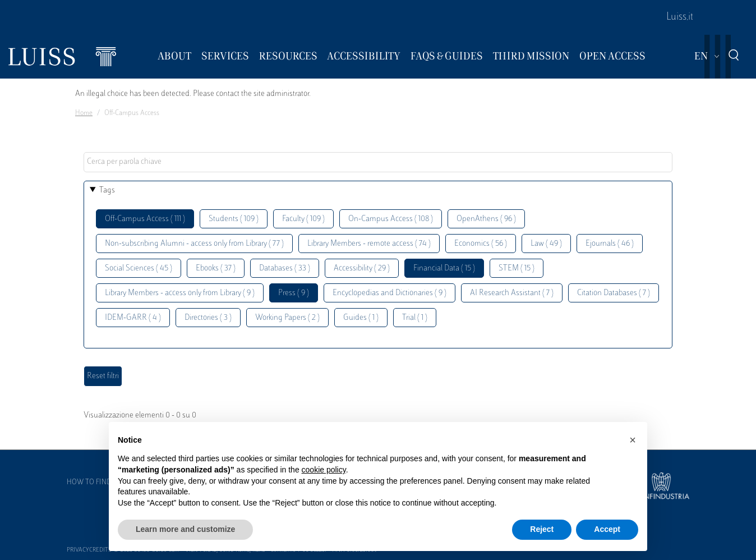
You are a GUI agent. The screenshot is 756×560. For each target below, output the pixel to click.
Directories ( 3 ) (208, 318)
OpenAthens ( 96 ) (486, 219)
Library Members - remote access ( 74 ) (369, 244)
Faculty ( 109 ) (303, 219)
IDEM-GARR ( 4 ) (133, 318)
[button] (633, 440)
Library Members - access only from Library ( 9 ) (180, 293)
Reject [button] (542, 529)
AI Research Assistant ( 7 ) (512, 293)
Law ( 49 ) (546, 244)
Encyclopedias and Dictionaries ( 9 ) (389, 293)
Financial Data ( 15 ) (444, 268)
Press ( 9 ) (294, 293)
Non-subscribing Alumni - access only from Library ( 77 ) (194, 244)
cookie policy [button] (324, 470)
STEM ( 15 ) (517, 268)
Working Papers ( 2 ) (287, 318)
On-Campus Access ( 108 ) (391, 219)
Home (84, 113)
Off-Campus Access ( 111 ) (145, 219)
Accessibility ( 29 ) (362, 268)
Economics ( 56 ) (481, 244)
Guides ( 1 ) (361, 318)
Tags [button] (107, 191)
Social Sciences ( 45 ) (139, 268)
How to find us (94, 483)
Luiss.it (680, 17)
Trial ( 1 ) (415, 318)
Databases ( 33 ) (285, 268)
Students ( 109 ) (234, 219)
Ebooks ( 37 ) (216, 268)
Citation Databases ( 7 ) (614, 293)
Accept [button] (607, 529)
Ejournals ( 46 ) (610, 244)
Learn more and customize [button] (185, 529)
